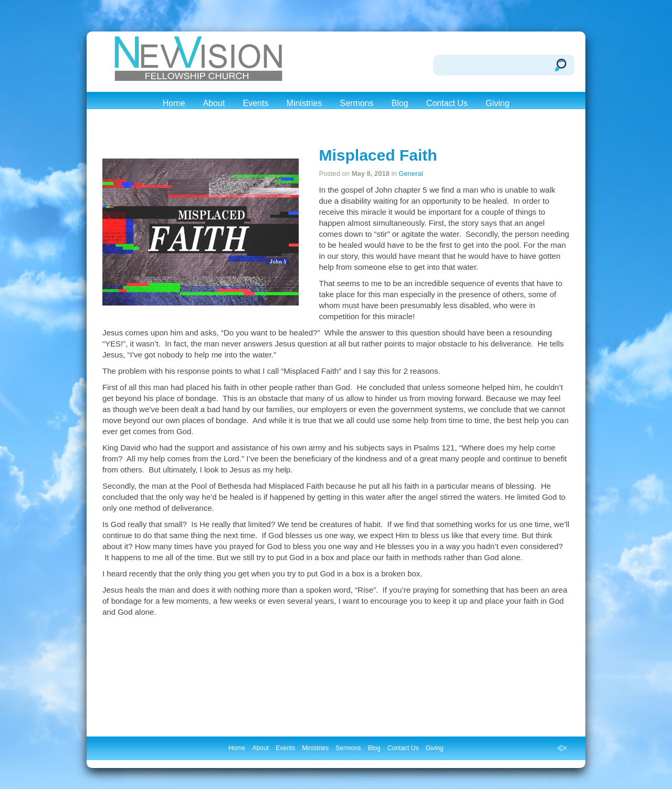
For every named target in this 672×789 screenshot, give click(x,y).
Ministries (304, 103)
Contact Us (447, 103)
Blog (400, 103)
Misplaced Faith (378, 155)
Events (255, 103)
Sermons (356, 103)
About (214, 103)
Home (174, 103)
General (411, 173)
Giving (497, 103)
